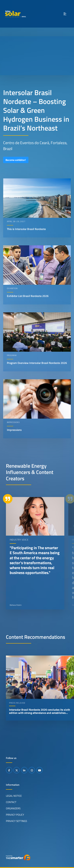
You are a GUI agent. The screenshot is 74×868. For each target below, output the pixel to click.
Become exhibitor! (16, 160)
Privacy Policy (15, 815)
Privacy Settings (16, 821)
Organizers (13, 808)
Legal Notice (14, 796)
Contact (11, 802)
